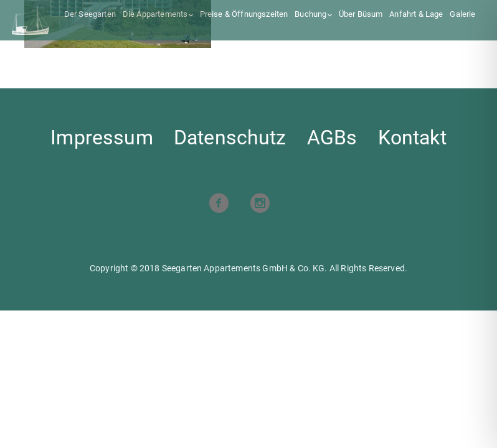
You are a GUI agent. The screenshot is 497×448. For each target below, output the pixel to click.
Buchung (310, 14)
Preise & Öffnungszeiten (244, 14)
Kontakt (412, 138)
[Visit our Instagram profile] (260, 204)
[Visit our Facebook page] (219, 204)
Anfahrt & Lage (416, 14)
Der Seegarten (90, 14)
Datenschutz (230, 138)
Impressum (102, 138)
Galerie (462, 14)
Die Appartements (155, 14)
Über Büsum (361, 14)
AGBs (332, 138)
